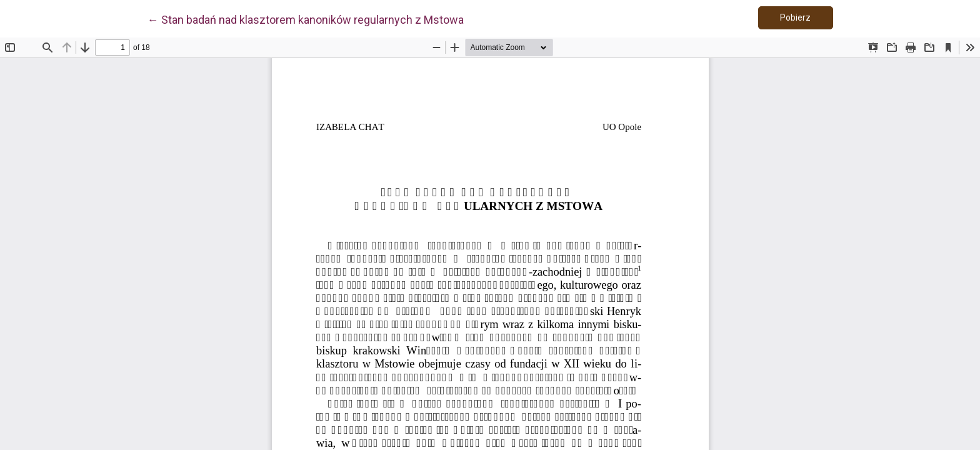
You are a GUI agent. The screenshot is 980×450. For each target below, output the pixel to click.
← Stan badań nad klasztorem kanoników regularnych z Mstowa (306, 19)
